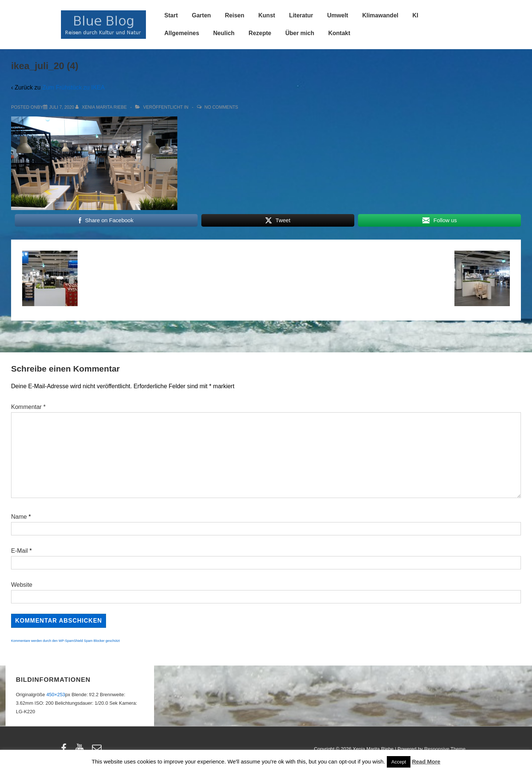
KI (415, 15)
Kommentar (28, 407)
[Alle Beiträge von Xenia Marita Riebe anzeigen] (102, 107)
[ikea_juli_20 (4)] (62, 107)
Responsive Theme (445, 749)
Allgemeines (182, 33)
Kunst (267, 15)
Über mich (300, 33)
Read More (426, 761)
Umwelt (338, 15)
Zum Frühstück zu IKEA (73, 87)
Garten (201, 15)
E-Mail (19, 551)
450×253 (56, 695)
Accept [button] (399, 762)
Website (22, 585)
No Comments (221, 107)
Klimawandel (380, 15)
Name (19, 517)
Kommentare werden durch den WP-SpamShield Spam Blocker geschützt (65, 641)
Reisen (235, 15)
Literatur (301, 15)
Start (171, 15)
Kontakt (339, 33)
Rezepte (260, 33)
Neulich (224, 33)
